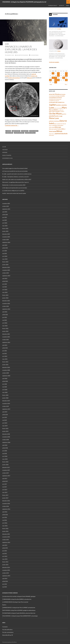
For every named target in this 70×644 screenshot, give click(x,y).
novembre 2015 (6, 537)
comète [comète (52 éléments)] (63, 96)
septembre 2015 (6, 542)
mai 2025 (5, 220)
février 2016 (5, 529)
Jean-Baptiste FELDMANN (22, 55)
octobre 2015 (6, 540)
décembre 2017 (6, 467)
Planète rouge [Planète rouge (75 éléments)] (58, 116)
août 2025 (5, 212)
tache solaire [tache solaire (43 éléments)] (52, 127)
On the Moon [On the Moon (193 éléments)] (55, 114)
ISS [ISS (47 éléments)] (64, 102)
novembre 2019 (6, 403)
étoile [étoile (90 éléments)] (66, 134)
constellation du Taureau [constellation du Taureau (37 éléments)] (54, 101)
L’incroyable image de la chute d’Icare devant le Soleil (15, 168)
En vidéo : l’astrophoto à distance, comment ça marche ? (16, 177)
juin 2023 (5, 284)
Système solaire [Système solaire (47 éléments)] (57, 125)
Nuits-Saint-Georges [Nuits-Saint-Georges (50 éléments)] (54, 111)
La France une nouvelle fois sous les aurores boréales (15, 171)
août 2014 (5, 579)
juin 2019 (5, 417)
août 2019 (5, 412)
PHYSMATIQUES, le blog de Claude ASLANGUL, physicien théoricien (19, 613)
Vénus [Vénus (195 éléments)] (59, 131)
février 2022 (5, 328)
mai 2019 (5, 420)
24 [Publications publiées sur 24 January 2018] (56, 80)
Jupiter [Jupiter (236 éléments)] (52, 105)
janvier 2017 (5, 498)
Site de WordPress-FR (8, 635)
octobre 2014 (6, 573)
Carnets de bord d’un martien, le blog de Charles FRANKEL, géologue (19, 596)
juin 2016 (5, 517)
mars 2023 (5, 292)
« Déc (51, 84)
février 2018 (5, 462)
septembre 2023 (6, 276)
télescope (30, 78)
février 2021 (5, 362)
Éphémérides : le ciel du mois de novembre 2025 (14, 185)
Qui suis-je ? (62, 6)
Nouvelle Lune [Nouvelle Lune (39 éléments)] (61, 110)
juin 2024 (5, 251)
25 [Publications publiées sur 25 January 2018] (58, 80)
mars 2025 (5, 226)
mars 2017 (5, 492)
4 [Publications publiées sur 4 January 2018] (58, 73)
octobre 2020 (6, 373)
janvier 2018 (5, 465)
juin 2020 (5, 384)
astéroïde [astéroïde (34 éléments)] (51, 96)
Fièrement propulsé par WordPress (9, 642)
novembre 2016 (6, 504)
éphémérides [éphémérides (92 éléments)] (59, 134)
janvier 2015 (5, 565)
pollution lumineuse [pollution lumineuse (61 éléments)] (54, 121)
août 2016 (5, 512)
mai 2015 (5, 554)
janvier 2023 (5, 298)
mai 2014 (5, 587)
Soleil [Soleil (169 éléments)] (51, 123)
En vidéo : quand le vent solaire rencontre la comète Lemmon (17, 174)
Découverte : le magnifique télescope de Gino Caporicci (16, 182)
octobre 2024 (6, 240)
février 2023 (5, 295)
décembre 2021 (6, 334)
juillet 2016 (5, 515)
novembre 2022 (6, 303)
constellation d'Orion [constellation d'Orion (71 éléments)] (55, 98)
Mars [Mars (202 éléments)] (64, 108)
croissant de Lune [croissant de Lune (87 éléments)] (55, 102)
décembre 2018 (6, 434)
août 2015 (5, 545)
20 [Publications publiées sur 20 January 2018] (64, 78)
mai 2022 (5, 320)
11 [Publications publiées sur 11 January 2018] (58, 76)
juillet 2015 (5, 548)
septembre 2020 (6, 376)
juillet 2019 (5, 415)
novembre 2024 (6, 237)
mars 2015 (5, 559)
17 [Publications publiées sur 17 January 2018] (56, 78)
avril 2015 (5, 556)
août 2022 (5, 312)
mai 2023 (5, 287)
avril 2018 (5, 456)
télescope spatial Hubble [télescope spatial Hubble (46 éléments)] (55, 129)
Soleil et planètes (7, 155)
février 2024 (5, 262)
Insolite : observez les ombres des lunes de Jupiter (14, 193)
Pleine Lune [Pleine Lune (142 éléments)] (54, 118)
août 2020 (5, 378)
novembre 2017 (6, 470)
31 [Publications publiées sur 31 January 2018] (56, 82)
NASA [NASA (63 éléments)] (56, 110)
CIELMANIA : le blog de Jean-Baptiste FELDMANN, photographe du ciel (24, 2)
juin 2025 (5, 217)
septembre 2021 (6, 342)
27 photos (59, 29)
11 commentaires (59, 36)
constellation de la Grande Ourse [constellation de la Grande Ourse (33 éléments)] (55, 99)
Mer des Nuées (9, 133)
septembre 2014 (6, 576)
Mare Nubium (25, 131)
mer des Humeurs (34, 131)
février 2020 (5, 395)
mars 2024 (5, 259)
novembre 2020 (6, 370)
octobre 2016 (6, 506)
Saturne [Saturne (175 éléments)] (63, 121)
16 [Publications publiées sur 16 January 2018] (53, 78)
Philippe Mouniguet (19, 133)
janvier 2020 (5, 398)
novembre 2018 (6, 437)
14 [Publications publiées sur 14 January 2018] (66, 76)
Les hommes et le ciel (7, 158)
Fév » (66, 84)
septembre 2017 (6, 476)
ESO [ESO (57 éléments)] (62, 102)
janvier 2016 (5, 531)
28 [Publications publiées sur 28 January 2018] (66, 80)
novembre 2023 (6, 270)
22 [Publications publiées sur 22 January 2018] (50, 80)
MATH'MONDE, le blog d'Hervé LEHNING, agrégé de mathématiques (19, 610)
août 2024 (5, 245)
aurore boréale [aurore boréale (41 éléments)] (56, 96)
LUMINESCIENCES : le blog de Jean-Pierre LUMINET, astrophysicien (19, 608)
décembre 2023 (6, 267)
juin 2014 (5, 584)
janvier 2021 (5, 365)
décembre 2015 (6, 534)
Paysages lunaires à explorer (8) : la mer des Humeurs (21, 49)
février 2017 (5, 495)
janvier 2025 (5, 231)
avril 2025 (5, 223)
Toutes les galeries (55, 62)
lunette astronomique (14, 78)
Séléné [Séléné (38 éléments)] (62, 125)
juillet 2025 (5, 215)
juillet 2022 (5, 315)
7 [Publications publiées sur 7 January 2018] (66, 73)
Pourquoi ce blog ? (53, 6)
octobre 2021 (6, 340)
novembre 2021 (6, 337)
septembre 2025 (6, 209)
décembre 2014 (6, 567)
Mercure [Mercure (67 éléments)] (52, 110)
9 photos (59, 51)
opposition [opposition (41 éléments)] (64, 114)
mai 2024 (5, 253)
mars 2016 (5, 526)
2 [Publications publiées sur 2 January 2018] (53, 73)
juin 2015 (5, 551)
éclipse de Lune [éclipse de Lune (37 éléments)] (52, 134)
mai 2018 (5, 454)
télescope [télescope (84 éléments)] (58, 127)
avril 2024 (5, 256)
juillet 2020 (5, 381)
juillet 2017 (5, 481)
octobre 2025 (6, 206)
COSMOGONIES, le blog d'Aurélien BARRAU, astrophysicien (17, 599)
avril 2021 (5, 356)
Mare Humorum (16, 131)
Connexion (5, 627)
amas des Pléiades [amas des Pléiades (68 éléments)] (54, 94)
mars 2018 (5, 459)
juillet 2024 (5, 248)
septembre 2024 (6, 242)
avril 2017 (5, 490)
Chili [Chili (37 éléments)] (60, 96)
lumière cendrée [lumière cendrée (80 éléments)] (61, 105)
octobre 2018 (6, 440)
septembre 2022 (6, 309)
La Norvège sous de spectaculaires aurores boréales (15, 188)
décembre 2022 (6, 301)
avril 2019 (5, 423)
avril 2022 (5, 323)
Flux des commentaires (8, 632)
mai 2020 (5, 387)
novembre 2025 (6, 203)
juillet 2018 (5, 448)
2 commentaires (34, 55)
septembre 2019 (6, 409)
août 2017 (5, 479)
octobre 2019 (6, 406)
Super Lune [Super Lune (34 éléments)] (51, 125)
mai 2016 (5, 520)
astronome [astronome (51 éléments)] (63, 94)
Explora (4, 605)
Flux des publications (7, 630)
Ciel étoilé (5, 150)
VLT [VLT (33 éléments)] (65, 129)
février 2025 (5, 228)
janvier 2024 (5, 265)
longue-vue (34, 76)
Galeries (55, 14)
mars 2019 (5, 426)
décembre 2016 (6, 501)
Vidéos (67, 6)
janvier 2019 (5, 431)
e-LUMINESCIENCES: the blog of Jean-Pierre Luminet (15, 602)
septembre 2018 (6, 442)
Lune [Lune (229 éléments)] (51, 108)
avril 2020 (5, 390)
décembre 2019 (6, 401)
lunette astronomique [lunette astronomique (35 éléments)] (58, 108)
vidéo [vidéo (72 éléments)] (62, 129)
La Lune (7, 44)
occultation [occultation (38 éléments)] (62, 111)
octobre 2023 (6, 273)
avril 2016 (5, 523)
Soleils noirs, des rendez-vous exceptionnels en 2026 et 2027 (17, 179)
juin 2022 (5, 317)
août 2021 (5, 345)
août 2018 (5, 445)
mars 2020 (5, 392)
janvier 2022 (5, 331)
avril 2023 (5, 290)
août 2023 (5, 278)
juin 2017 (5, 484)
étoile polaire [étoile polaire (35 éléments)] (51, 135)
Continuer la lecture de (12, 125)
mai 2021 (5, 353)
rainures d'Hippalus (30, 133)
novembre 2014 (6, 570)
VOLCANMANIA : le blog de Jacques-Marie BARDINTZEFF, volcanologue (20, 616)
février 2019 (5, 428)
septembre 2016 (6, 509)
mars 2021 (5, 359)
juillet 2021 (5, 348)
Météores (5, 152)
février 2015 (5, 562)
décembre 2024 (6, 234)
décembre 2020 (6, 367)
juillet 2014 (5, 581)
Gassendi (8, 131)
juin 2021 (5, 351)
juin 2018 (5, 451)
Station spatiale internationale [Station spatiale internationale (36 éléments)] (60, 124)
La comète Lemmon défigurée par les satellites (13, 191)
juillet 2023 (5, 281)
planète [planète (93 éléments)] (51, 116)
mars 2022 (5, 326)
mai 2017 (5, 487)
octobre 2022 (6, 306)
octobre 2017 (6, 473)
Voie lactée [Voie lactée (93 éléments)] (53, 131)
